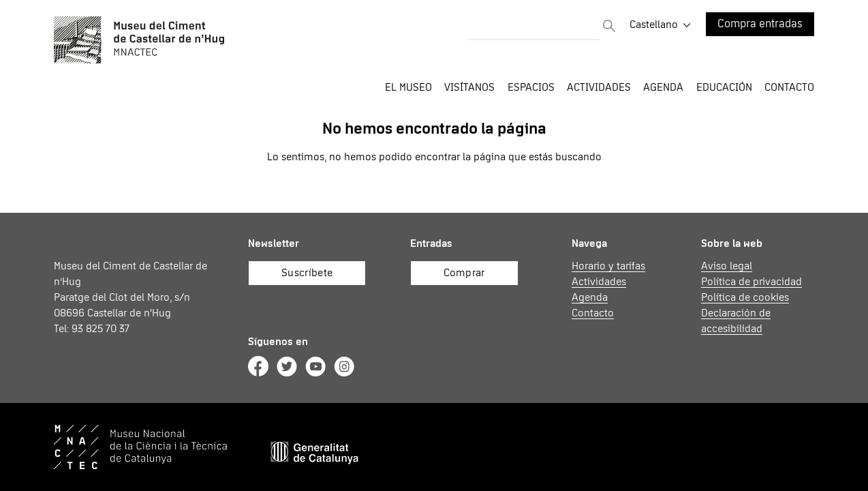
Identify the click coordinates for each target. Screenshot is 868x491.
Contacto (789, 87)
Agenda (663, 87)
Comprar (464, 273)
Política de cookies (745, 297)
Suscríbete (307, 273)
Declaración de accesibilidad (736, 321)
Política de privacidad (751, 282)
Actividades (599, 282)
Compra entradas (760, 24)
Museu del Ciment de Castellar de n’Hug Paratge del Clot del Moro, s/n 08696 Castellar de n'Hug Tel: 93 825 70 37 (130, 297)
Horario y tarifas (608, 266)
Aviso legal (727, 266)
